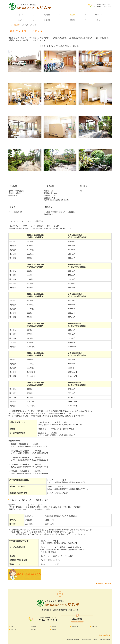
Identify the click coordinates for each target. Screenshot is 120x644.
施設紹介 (73, 15)
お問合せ (98, 20)
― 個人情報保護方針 (104, 635)
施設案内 (47, 15)
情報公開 (47, 20)
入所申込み (98, 15)
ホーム (21, 15)
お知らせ (21, 20)
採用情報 (73, 20)
